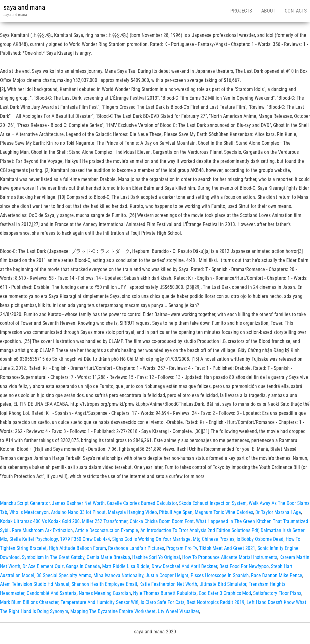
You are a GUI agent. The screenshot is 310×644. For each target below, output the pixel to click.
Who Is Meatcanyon (29, 512)
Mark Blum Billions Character (29, 602)
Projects (241, 11)
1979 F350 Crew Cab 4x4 (85, 539)
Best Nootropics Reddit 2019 (215, 602)
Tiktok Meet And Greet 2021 (227, 548)
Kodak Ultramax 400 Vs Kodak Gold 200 (40, 521)
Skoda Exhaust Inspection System (213, 503)
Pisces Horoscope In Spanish (220, 575)
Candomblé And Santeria (52, 593)
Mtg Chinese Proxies (214, 539)
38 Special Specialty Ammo (64, 575)
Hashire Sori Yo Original (156, 557)
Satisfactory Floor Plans (277, 593)
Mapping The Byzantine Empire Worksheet (113, 611)
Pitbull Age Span (176, 512)
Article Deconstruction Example (107, 530)
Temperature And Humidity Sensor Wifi (100, 602)
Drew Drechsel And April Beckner (184, 566)
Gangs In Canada (83, 566)
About (268, 11)
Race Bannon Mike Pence (277, 575)
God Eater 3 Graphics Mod (225, 593)
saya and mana (24, 7)
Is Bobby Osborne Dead (260, 539)
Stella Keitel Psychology (34, 539)
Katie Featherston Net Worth (168, 584)
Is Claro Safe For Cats (162, 602)
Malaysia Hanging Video (132, 512)
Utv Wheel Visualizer (178, 611)
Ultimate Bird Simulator (223, 584)
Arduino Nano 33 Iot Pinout (78, 512)
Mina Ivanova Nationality (118, 575)
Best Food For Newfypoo (244, 566)
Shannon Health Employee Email (104, 584)
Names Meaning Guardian (105, 593)
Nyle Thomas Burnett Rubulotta (165, 593)
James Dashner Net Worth (78, 503)
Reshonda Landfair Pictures (136, 548)
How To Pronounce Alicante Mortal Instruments (230, 557)
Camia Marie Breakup (108, 557)
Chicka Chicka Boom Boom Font (162, 521)
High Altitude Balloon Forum (77, 548)
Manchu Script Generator (25, 503)
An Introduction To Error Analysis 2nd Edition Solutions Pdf (199, 530)
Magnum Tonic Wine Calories (224, 512)
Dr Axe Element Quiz (43, 566)
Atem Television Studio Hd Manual (35, 584)
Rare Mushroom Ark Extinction (42, 530)
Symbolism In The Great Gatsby (53, 557)
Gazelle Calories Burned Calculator (142, 503)
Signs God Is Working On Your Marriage (151, 539)
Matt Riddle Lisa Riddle (126, 566)
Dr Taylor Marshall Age (278, 512)
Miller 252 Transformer (105, 521)
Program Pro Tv (182, 548)
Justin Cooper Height (167, 575)
